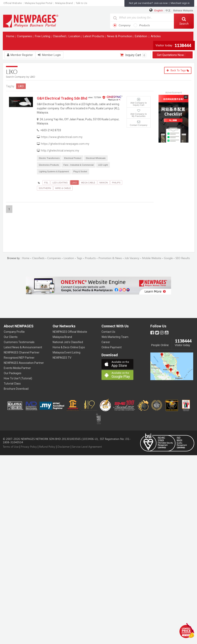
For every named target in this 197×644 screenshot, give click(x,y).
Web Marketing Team (115, 337)
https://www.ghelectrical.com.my (62, 137)
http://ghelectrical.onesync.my (60, 151)
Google (168, 258)
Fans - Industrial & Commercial (78, 165)
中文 (168, 10)
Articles (156, 37)
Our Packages (13, 373)
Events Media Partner (17, 368)
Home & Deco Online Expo (69, 347)
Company (122, 25)
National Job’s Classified (68, 342)
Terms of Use (11, 447)
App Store (122, 364)
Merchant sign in (180, 3)
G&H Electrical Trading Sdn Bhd (62, 98)
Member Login (49, 55)
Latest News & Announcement (23, 347)
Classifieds (38, 258)
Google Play (122, 375)
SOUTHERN (45, 188)
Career (106, 342)
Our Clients (11, 337)
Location (75, 37)
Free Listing (43, 37)
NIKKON (104, 183)
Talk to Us (81, 3)
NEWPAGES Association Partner (24, 363)
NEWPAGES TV (62, 358)
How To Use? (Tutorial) (18, 378)
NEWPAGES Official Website (70, 332)
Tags (79, 258)
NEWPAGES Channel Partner (22, 352)
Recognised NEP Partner (19, 358)
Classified (60, 37)
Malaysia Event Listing (66, 352)
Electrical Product (73, 158)
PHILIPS (116, 183)
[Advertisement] (176, 168)
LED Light (103, 165)
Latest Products (94, 37)
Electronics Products (49, 165)
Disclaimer (64, 447)
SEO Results (183, 258)
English (159, 10)
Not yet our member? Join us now (148, 3)
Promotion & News (110, 258)
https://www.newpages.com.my (31, 21)
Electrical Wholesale (96, 158)
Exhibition (141, 37)
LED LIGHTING (60, 183)
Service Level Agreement (87, 447)
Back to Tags (178, 70)
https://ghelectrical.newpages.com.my (65, 144)
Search (184, 21)
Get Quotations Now (173, 55)
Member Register (20, 55)
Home (11, 37)
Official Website (13, 3)
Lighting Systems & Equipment (54, 171)
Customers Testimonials (19, 342)
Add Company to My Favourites (139, 115)
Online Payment (112, 347)
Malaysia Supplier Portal (38, 3)
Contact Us (108, 332)
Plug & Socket (80, 171)
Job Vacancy (132, 258)
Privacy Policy (29, 447)
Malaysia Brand (64, 3)
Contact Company (139, 125)
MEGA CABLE (88, 183)
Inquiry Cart (133, 55)
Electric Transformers (49, 158)
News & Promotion (120, 37)
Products (142, 25)
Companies (25, 37)
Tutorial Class (12, 384)
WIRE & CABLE (63, 188)
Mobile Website (152, 258)
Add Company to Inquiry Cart (139, 104)
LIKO (74, 183)
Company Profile (14, 332)
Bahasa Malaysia (183, 10)
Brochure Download (16, 389)
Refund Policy (47, 447)
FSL (46, 183)
